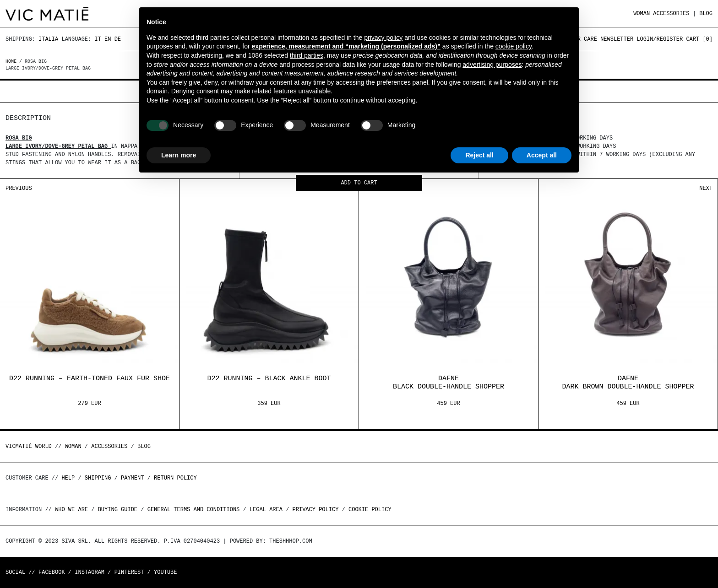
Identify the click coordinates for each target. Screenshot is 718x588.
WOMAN (642, 13)
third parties (307, 55)
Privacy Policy (316, 510)
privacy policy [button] (383, 38)
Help (68, 478)
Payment (132, 478)
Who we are (71, 510)
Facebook (52, 572)
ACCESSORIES (671, 13)
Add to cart (359, 183)
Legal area (266, 510)
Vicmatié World (29, 446)
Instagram (90, 572)
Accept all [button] (542, 155)
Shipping (98, 478)
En (108, 39)
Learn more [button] (179, 155)
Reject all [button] (479, 155)
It (98, 39)
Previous (19, 188)
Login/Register (660, 39)
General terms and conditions (194, 510)
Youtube (165, 572)
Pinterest (129, 572)
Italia (48, 39)
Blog (706, 13)
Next (706, 188)
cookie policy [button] (514, 46)
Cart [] (699, 39)
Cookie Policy (370, 510)
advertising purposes (492, 65)
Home (12, 61)
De (118, 39)
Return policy (175, 478)
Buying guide (118, 510)
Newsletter (617, 39)
